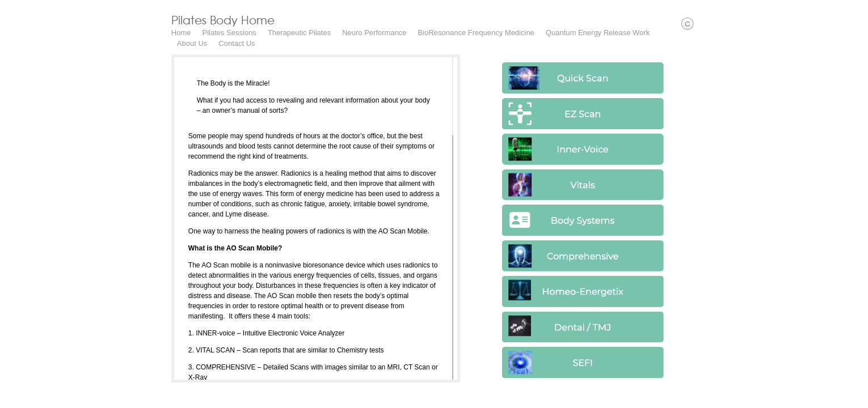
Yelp (860, 400)
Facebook (810, 400)
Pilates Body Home (205, 20)
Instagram (827, 400)
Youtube (843, 400)
